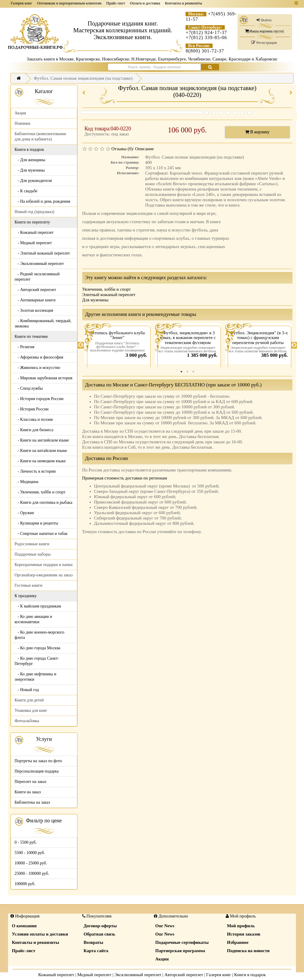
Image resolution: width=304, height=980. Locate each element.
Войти (264, 20)
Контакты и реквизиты (184, 3)
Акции (162, 959)
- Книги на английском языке (42, 440)
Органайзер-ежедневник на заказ (43, 575)
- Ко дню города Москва (37, 648)
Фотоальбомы (27, 721)
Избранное (238, 942)
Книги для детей (29, 700)
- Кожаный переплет (34, 232)
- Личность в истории (35, 471)
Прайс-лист (116, 3)
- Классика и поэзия (34, 419)
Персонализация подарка (37, 771)
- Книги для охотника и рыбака (43, 502)
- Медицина (26, 482)
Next (294, 345)
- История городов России (39, 399)
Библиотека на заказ (32, 802)
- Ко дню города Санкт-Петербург (37, 661)
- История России (32, 409)
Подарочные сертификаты (182, 942)
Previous (81, 345)
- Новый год (27, 690)
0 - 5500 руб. (26, 842)
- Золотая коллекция (34, 310)
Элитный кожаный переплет (109, 295)
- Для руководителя (33, 181)
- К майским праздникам (38, 606)
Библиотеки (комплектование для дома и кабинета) (40, 136)
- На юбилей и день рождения (42, 201)
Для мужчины (95, 300)
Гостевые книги (28, 585)
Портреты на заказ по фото (38, 761)
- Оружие (24, 513)
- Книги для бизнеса (34, 430)
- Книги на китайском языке (41, 451)
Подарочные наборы (33, 554)
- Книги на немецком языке (40, 461)
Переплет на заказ (30, 782)
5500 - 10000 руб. (30, 853)
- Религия (24, 347)
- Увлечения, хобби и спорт (40, 492)
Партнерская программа (180, 951)
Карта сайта (96, 951)
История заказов (244, 934)
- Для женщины (30, 160)
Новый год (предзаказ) (34, 212)
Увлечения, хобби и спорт (107, 289)
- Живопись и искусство (37, 368)
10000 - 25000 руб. (31, 863)
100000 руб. (25, 884)
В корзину (257, 132)
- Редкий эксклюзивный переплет (37, 277)
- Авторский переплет (35, 290)
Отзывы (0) (122, 149)
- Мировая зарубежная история (43, 378)
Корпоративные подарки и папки (43, 565)
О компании (24, 926)
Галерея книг (21, 3)
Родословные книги (32, 544)
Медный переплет (94, 975)
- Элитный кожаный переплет (42, 253)
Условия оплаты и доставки (40, 934)
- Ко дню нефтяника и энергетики (35, 677)
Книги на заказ (28, 792)
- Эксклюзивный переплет (39, 264)
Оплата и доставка (145, 3)
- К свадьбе (26, 191)
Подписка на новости (248, 951)
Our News (165, 926)
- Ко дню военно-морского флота (39, 635)
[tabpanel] (117, 345)
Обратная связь (100, 934)
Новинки (22, 123)
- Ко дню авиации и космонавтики (33, 619)
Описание (144, 149)
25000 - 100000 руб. (32, 873)
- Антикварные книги (35, 300)
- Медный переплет (33, 243)
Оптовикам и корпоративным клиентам (69, 3)
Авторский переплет (184, 975)
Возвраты (94, 942)
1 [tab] (181, 372)
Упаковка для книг (31, 710)
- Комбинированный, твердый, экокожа (43, 323)
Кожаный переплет (56, 975)
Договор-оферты (100, 926)
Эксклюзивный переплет (138, 975)
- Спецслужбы (29, 388)
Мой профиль (241, 926)
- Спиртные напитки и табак (41, 534)
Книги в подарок (250, 975)
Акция (20, 113)
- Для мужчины (30, 170)
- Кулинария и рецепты (36, 523)
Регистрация (264, 43)
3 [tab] (193, 372)
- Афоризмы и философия (39, 357)
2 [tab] (187, 372)
